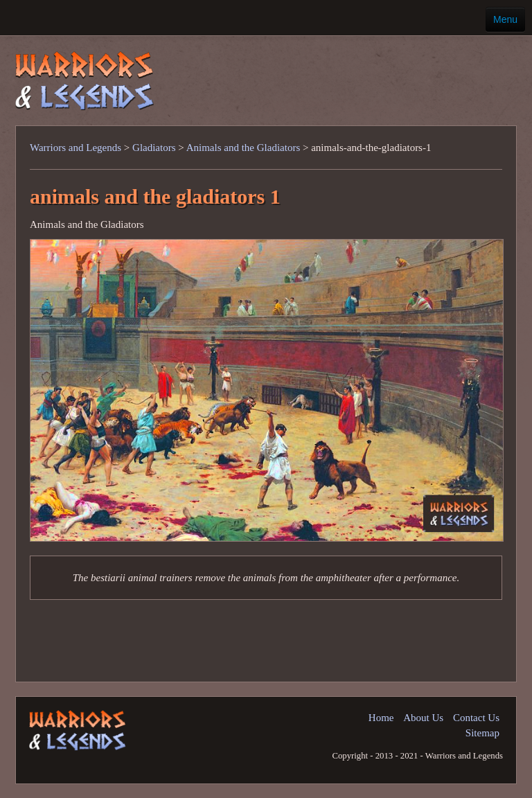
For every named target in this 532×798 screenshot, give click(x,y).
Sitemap (482, 733)
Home (381, 718)
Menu (505, 19)
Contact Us (476, 718)
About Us (423, 718)
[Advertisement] (330, 72)
